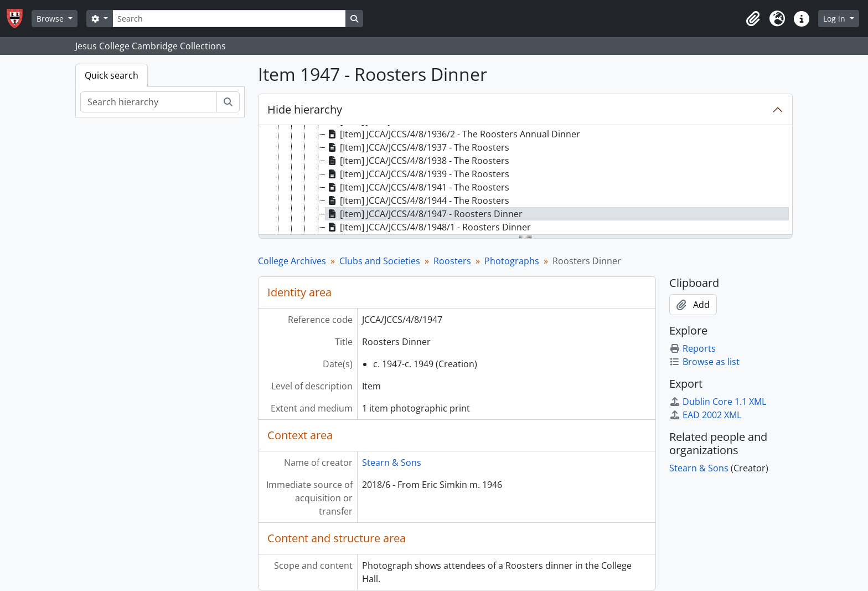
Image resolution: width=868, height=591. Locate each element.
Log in (835, 19)
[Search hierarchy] (149, 102)
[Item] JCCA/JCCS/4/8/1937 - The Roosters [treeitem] (417, 147)
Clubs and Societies (380, 261)
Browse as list (704, 362)
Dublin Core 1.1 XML (718, 402)
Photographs (512, 261)
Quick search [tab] (112, 75)
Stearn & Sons (392, 462)
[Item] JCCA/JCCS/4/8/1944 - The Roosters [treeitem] (417, 201)
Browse (51, 19)
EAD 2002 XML (705, 415)
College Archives (292, 261)
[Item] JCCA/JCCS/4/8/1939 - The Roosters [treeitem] (417, 174)
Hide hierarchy (305, 109)
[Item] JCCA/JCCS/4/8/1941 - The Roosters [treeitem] (417, 187)
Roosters (452, 261)
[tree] (525, 181)
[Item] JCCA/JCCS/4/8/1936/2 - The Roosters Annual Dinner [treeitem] (453, 134)
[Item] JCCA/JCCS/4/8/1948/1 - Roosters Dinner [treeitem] (428, 227)
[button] (753, 19)
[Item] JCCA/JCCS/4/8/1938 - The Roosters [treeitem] (417, 161)
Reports (693, 348)
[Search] (229, 19)
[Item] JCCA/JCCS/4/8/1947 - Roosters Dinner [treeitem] (424, 214)
